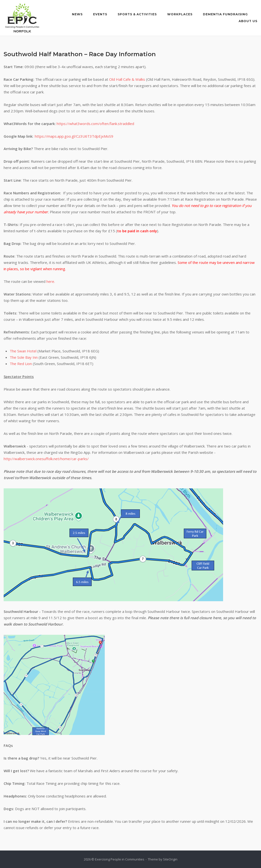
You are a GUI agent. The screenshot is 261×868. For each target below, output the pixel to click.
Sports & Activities (137, 14)
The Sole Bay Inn (24, 357)
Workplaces (180, 14)
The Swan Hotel (23, 351)
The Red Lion (21, 364)
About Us (248, 21)
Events (100, 14)
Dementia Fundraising (225, 14)
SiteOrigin (170, 859)
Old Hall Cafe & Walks (127, 79)
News (77, 14)
